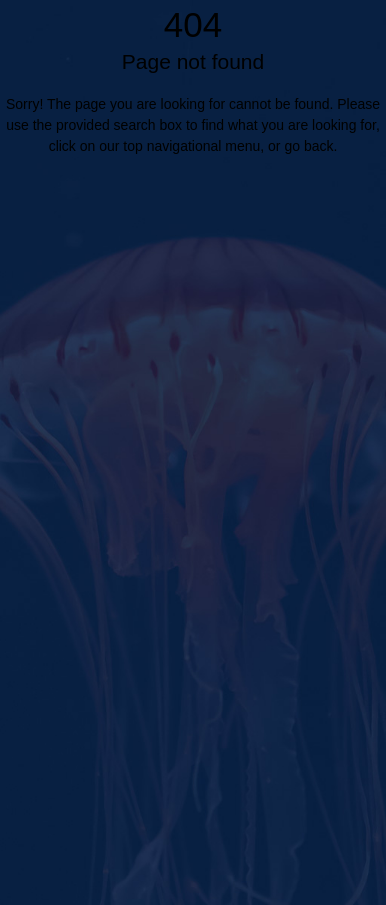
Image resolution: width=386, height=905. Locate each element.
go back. (310, 146)
